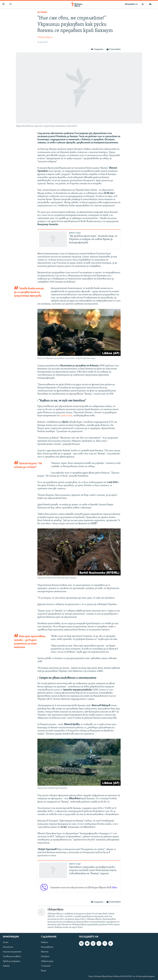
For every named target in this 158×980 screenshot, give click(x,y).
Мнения (45, 952)
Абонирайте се (131, 4)
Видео (44, 971)
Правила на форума (12, 961)
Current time (66, 416)
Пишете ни (8, 947)
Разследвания (47, 947)
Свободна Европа (45, 37)
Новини (44, 943)
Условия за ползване (12, 957)
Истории (42, 12)
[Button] (97, 49)
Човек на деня (47, 961)
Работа (6, 966)
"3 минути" (46, 966)
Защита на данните (12, 952)
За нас (6, 943)
